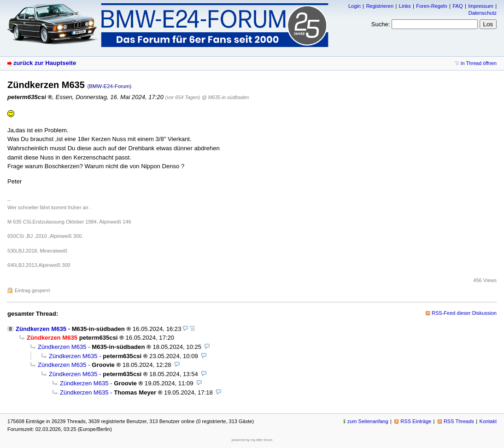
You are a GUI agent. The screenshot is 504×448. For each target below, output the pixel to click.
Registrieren (380, 6)
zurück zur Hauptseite (45, 63)
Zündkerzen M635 (41, 329)
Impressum (481, 6)
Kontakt (488, 421)
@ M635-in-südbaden (225, 97)
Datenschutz (483, 13)
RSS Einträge (416, 421)
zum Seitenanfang (368, 421)
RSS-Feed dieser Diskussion (464, 313)
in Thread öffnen (479, 63)
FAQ (457, 6)
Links (405, 6)
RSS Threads (459, 421)
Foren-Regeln (431, 6)
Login (355, 6)
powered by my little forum (252, 440)
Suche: (381, 24)
